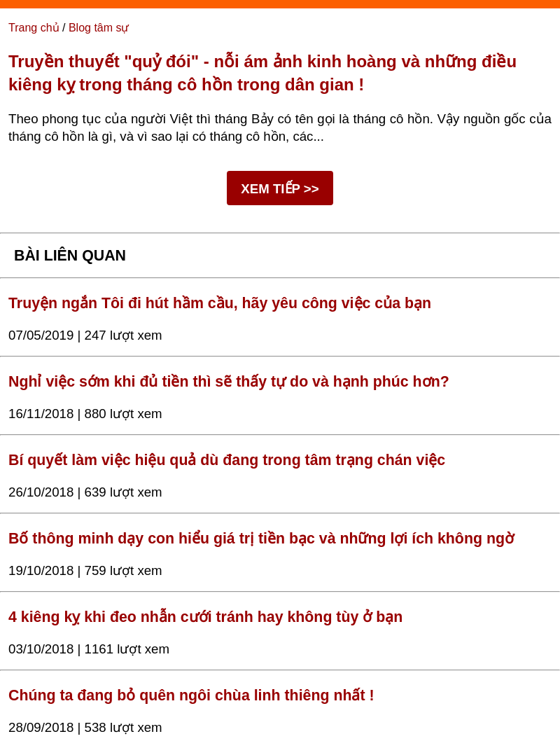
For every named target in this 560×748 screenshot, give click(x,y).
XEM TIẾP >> (280, 189)
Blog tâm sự (99, 28)
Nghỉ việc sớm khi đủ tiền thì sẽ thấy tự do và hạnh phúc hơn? (229, 382)
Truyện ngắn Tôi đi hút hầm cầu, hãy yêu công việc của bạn (220, 303)
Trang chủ (34, 28)
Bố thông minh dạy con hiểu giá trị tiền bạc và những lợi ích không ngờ (261, 539)
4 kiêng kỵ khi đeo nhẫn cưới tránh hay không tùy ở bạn (205, 617)
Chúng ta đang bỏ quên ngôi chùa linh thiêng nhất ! (191, 695)
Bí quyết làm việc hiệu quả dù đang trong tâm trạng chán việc (227, 460)
